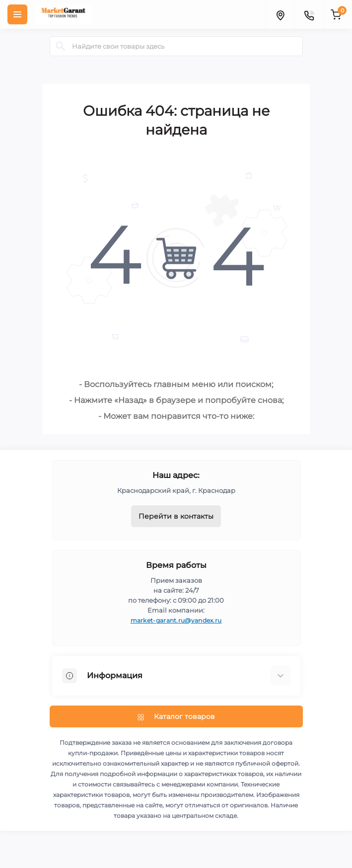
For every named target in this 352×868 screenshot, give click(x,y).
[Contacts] (309, 14)
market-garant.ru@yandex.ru (176, 620)
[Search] (61, 46)
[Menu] (17, 14)
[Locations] (280, 14)
